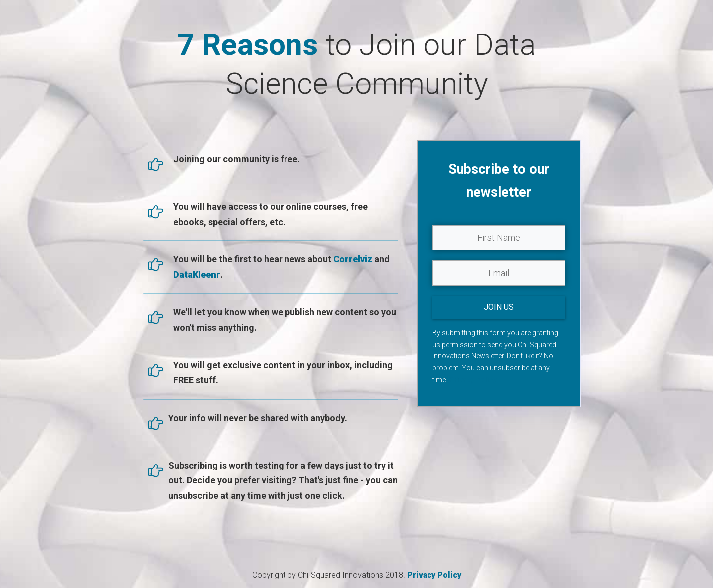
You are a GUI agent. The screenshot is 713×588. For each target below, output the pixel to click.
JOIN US (499, 307)
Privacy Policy (473, 380)
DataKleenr (197, 275)
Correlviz (354, 259)
